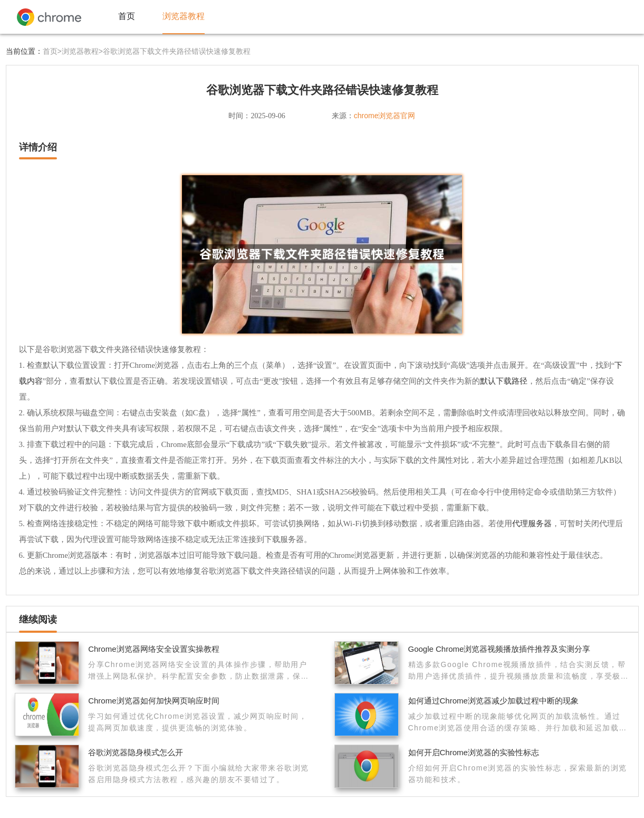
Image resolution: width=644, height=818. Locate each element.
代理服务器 (532, 523)
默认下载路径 (504, 381)
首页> (52, 51)
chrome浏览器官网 (385, 116)
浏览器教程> (82, 51)
